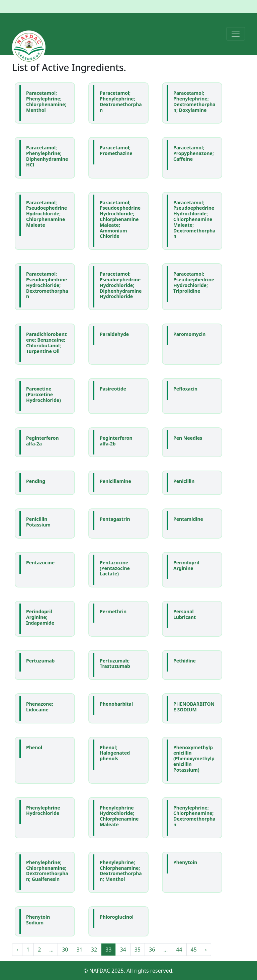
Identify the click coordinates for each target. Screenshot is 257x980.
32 (94, 950)
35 (138, 950)
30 (65, 950)
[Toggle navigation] (236, 34)
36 (152, 950)
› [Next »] (206, 950)
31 (79, 950)
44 (179, 950)
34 (123, 950)
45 (194, 950)
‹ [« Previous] (17, 950)
